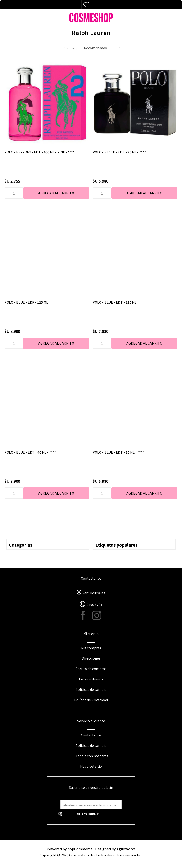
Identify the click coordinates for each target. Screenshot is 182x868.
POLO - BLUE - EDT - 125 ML (115, 302)
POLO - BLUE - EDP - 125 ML (26, 302)
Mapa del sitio (91, 766)
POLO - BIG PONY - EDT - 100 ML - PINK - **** (39, 152)
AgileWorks (126, 849)
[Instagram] (97, 615)
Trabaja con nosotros (91, 756)
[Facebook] (85, 615)
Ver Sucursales (94, 593)
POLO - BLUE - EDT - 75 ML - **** (118, 452)
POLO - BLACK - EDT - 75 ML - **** (119, 152)
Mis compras (91, 648)
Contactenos (91, 735)
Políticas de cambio (91, 689)
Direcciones (91, 658)
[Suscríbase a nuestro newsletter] (91, 805)
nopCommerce (80, 849)
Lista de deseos (86, 5)
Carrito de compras (91, 669)
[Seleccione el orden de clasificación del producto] (102, 48)
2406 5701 (94, 605)
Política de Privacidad (91, 700)
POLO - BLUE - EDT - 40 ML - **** (30, 452)
